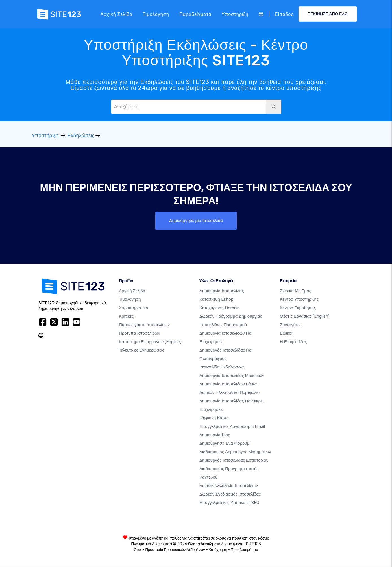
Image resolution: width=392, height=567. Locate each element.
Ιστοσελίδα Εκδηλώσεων (222, 367)
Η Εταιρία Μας (293, 342)
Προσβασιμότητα (244, 550)
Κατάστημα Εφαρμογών (150, 342)
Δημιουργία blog (215, 435)
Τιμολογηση (156, 14)
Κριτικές (126, 317)
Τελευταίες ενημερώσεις (141, 350)
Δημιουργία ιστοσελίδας (222, 291)
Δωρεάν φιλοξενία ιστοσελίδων (229, 486)
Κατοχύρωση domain (220, 308)
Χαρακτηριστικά (134, 308)
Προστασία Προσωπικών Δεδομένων (175, 550)
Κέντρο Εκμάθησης (298, 308)
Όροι (138, 550)
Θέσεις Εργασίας (305, 317)
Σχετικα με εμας (296, 291)
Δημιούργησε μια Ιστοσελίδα (196, 221)
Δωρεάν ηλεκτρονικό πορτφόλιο (229, 393)
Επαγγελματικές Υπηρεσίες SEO (229, 503)
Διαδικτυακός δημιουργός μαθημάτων (235, 452)
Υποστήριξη (235, 14)
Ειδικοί (286, 333)
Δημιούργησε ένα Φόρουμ (224, 444)
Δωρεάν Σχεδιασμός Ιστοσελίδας (230, 494)
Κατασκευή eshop (216, 300)
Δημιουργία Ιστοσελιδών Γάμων (229, 384)
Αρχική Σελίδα (116, 14)
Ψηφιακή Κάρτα (214, 418)
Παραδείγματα (195, 14)
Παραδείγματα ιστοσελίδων (144, 325)
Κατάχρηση (218, 550)
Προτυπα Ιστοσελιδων (140, 333)
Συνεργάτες (291, 325)
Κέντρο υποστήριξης (299, 300)
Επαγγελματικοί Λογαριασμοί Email (232, 427)
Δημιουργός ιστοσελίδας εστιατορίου (234, 461)
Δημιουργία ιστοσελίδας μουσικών (232, 376)
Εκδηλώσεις (81, 136)
